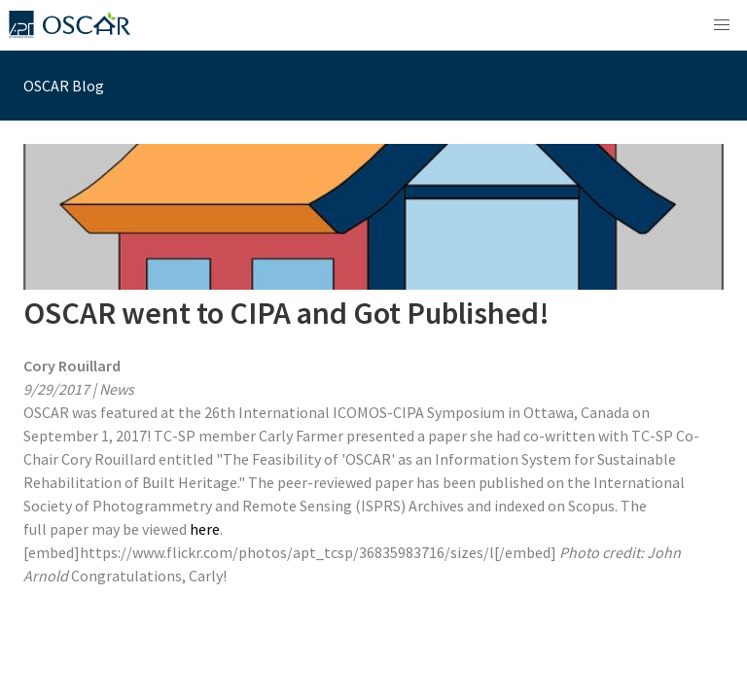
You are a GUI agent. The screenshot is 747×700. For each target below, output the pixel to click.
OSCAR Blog (64, 86)
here (205, 529)
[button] (722, 25)
